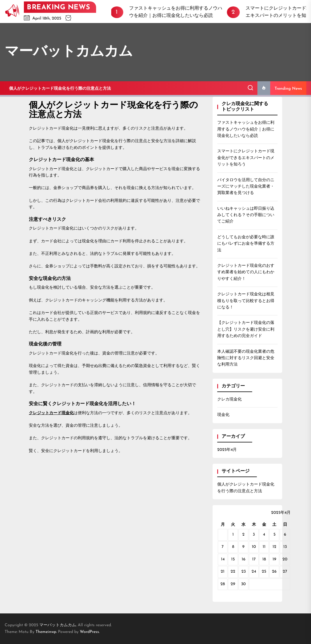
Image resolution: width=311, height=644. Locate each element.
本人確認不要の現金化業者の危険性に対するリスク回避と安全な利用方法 (246, 358)
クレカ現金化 (229, 399)
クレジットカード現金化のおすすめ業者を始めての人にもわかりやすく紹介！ (246, 272)
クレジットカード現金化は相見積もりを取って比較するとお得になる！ (246, 301)
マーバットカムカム (69, 52)
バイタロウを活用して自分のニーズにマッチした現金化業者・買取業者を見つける (246, 187)
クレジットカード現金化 (51, 413)
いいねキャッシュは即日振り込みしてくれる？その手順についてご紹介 (246, 215)
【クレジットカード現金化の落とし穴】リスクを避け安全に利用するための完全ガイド (246, 329)
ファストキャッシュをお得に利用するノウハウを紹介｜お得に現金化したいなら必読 (246, 129)
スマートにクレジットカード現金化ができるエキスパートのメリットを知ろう (246, 158)
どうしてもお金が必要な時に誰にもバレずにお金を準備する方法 (246, 244)
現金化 (223, 415)
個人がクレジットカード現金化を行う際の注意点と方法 (60, 89)
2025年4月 (227, 450)
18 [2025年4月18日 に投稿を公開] (264, 559)
